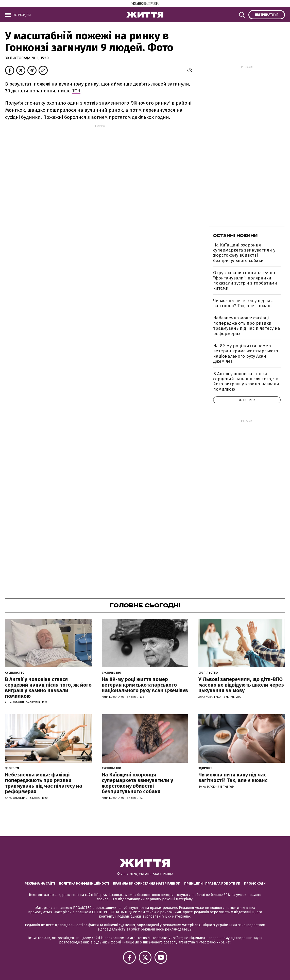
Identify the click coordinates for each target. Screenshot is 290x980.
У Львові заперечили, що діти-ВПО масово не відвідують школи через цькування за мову (241, 685)
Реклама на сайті (40, 883)
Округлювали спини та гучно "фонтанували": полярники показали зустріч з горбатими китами (245, 280)
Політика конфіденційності (84, 883)
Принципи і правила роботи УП (212, 883)
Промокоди (255, 883)
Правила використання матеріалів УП (147, 883)
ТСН (76, 91)
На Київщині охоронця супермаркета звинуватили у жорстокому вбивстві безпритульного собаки (244, 253)
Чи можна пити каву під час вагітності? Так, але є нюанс (243, 303)
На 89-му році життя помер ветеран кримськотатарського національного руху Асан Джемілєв (246, 354)
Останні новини (235, 236)
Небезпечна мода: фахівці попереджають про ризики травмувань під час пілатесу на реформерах (247, 326)
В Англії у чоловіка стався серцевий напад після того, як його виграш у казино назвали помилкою (246, 381)
